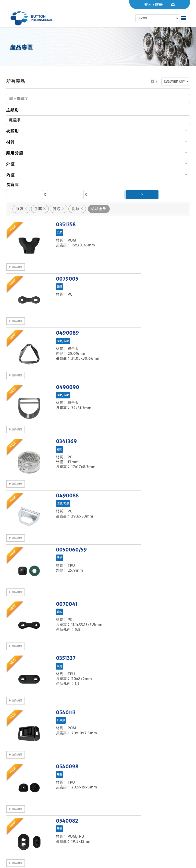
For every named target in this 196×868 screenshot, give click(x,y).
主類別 (13, 110)
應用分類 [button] (15, 153)
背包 (57, 209)
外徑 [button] (10, 164)
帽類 (76, 209)
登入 (148, 4)
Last (148, 591)
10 (121, 591)
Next (134, 591)
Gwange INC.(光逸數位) (53, 858)
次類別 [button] (13, 131)
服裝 (20, 209)
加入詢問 (16, 265)
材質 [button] (10, 142)
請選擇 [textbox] (14, 120)
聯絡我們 (26, 815)
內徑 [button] (10, 175)
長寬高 (13, 185)
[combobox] (98, 120)
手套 (38, 209)
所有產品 (16, 81)
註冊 (159, 4)
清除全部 (99, 209)
